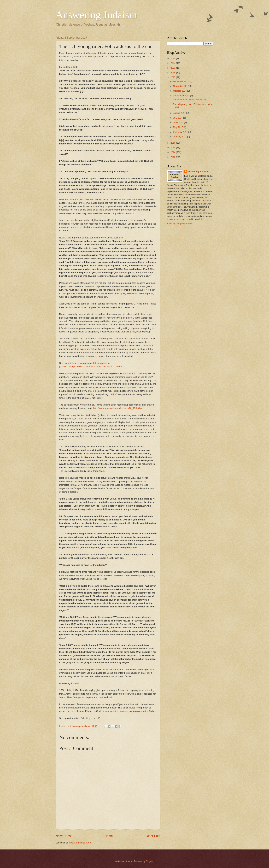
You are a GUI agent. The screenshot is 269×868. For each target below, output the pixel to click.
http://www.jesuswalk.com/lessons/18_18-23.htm (118, 408)
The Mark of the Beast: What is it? (189, 100)
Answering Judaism (96, 15)
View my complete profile (179, 223)
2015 (173, 147)
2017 (173, 77)
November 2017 (181, 86)
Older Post (153, 836)
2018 (173, 73)
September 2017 (182, 95)
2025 (173, 58)
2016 (173, 143)
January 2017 (180, 137)
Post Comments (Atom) (81, 843)
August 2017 (180, 113)
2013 (173, 157)
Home (109, 836)
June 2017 (179, 122)
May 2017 (178, 127)
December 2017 (181, 81)
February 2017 (181, 132)
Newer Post (64, 836)
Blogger (150, 861)
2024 (173, 63)
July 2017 (178, 118)
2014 (173, 152)
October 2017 (180, 91)
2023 (173, 68)
